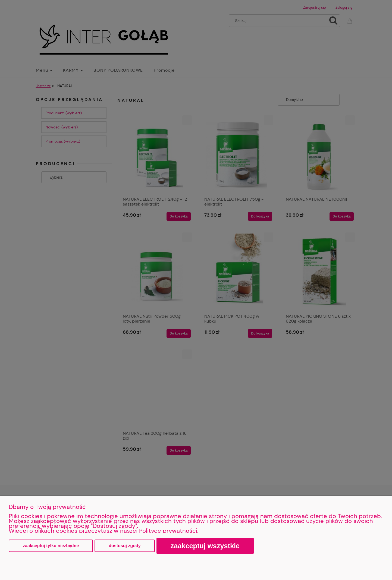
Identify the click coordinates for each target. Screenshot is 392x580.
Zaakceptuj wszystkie (205, 546)
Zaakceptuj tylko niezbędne (51, 546)
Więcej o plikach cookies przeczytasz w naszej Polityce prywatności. (104, 531)
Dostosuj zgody (125, 546)
